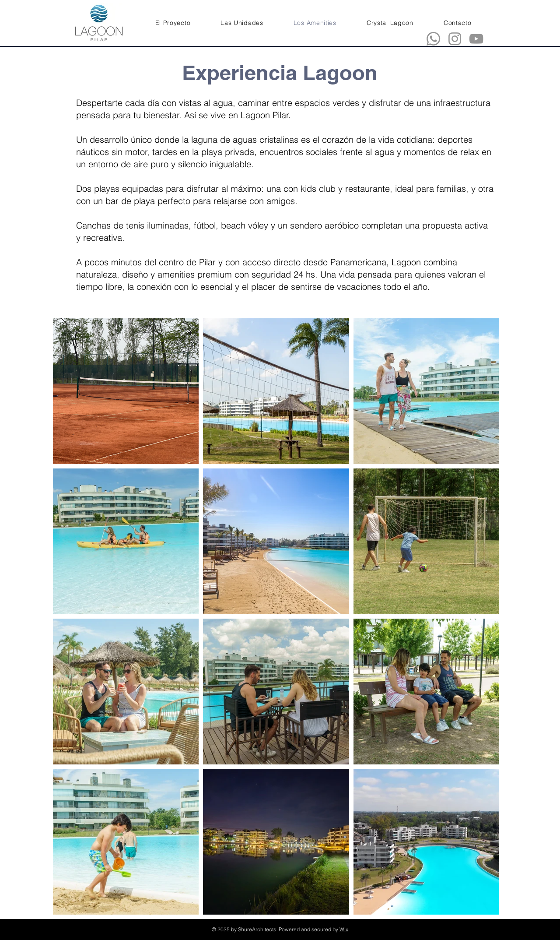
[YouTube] (476, 39)
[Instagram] (455, 39)
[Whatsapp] (433, 39)
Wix (344, 929)
